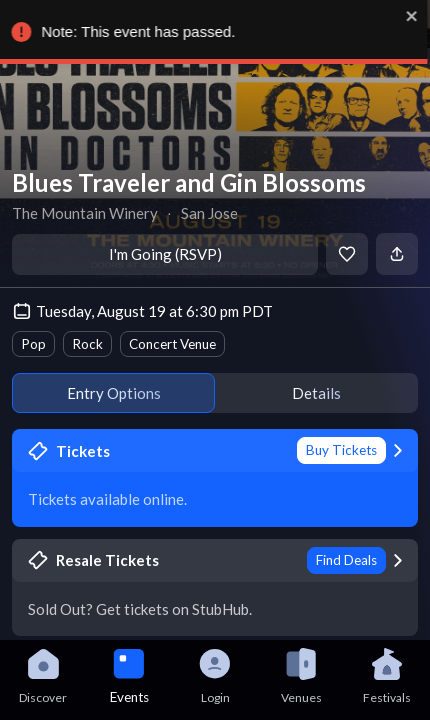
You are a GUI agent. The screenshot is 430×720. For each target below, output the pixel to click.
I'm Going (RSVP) (165, 254)
